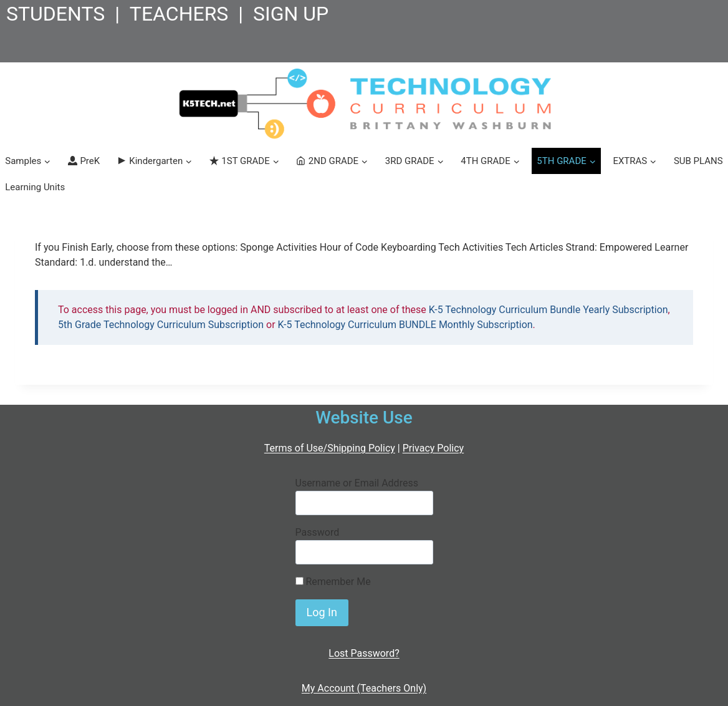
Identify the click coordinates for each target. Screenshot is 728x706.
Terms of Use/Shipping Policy (330, 448)
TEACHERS (179, 14)
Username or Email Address (357, 483)
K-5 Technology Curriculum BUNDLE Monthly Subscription (405, 325)
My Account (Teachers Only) (364, 688)
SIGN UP (291, 14)
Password (318, 532)
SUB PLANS (698, 161)
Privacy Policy (433, 448)
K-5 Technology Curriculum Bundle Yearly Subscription (548, 310)
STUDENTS (55, 14)
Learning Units (35, 187)
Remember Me (333, 582)
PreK (84, 161)
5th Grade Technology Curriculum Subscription (161, 325)
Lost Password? (364, 653)
